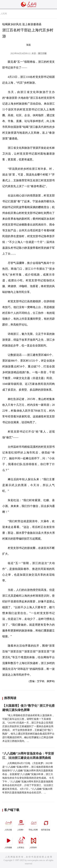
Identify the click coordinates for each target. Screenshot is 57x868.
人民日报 (9, 824)
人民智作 (33, 842)
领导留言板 (46, 824)
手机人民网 (33, 824)
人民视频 (9, 842)
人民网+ (21, 824)
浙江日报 (42, 53)
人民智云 (21, 842)
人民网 (4, 14)
